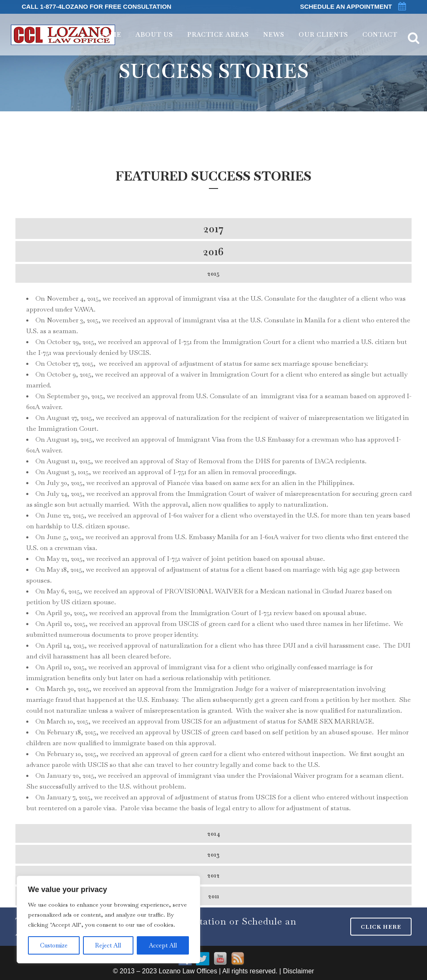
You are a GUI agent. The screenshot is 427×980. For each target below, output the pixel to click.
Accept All (163, 945)
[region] (108, 920)
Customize (54, 945)
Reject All (108, 945)
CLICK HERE (381, 927)
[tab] (213, 229)
